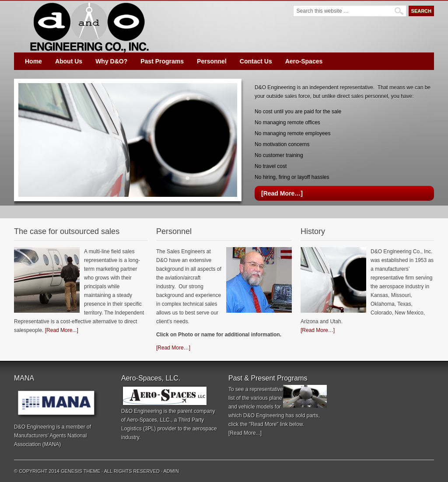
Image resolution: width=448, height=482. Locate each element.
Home (33, 61)
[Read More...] (62, 330)
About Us (69, 61)
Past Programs (162, 61)
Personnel (212, 61)
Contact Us (256, 61)
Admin (171, 471)
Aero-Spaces (304, 61)
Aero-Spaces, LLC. (149, 420)
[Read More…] (282, 193)
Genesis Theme (80, 471)
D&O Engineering (88, 26)
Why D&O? (111, 61)
